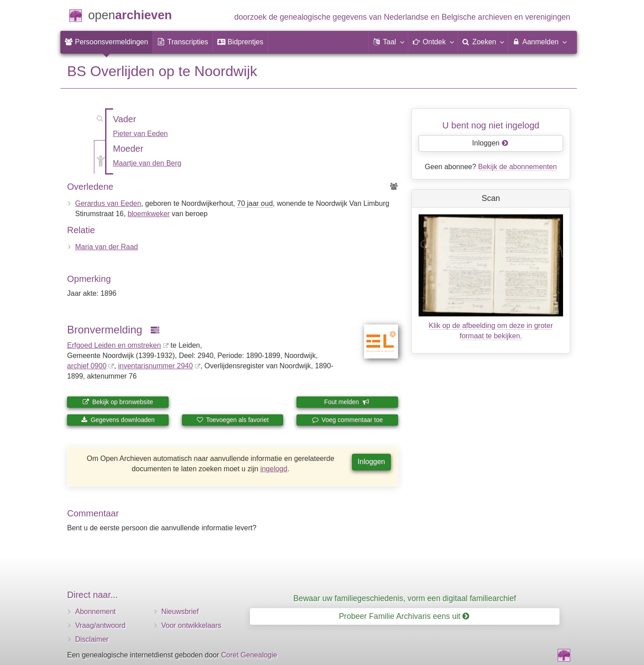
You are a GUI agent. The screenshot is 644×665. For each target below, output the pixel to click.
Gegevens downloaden (118, 420)
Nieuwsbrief (180, 612)
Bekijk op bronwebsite (118, 402)
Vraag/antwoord (100, 625)
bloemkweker (148, 214)
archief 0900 (87, 366)
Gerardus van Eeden (108, 203)
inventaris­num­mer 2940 (155, 366)
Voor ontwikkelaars (191, 625)
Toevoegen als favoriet (233, 420)
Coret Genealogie (249, 655)
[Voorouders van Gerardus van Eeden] (394, 187)
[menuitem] (106, 42)
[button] (388, 42)
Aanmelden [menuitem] (539, 42)
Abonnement (95, 612)
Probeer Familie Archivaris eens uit (404, 616)
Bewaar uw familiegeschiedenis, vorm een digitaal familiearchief (405, 598)
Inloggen (371, 462)
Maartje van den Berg (147, 163)
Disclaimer (92, 639)
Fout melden (347, 402)
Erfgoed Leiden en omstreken (114, 345)
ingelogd (274, 469)
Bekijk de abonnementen (517, 167)
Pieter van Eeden (141, 134)
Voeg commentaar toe (347, 420)
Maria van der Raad (107, 247)
